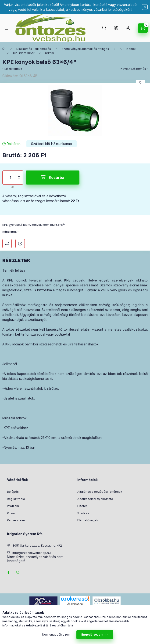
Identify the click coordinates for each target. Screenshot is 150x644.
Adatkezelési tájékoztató (95, 499)
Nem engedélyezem (56, 637)
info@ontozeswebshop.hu (32, 553)
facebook (8, 572)
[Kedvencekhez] (141, 82)
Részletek (9, 232)
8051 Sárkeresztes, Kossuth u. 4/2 (37, 545)
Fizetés (82, 506)
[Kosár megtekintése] (143, 28)
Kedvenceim (16, 520)
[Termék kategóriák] (7, 28)
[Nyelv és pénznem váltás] (116, 28)
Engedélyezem (92, 637)
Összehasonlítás (7, 244)
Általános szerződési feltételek (100, 492)
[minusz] (19, 181)
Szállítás (83, 513)
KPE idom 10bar (24, 53)
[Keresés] (104, 28)
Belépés (13, 492)
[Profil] (128, 28)
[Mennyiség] (11, 178)
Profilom (13, 506)
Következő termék (133, 69)
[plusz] (19, 174)
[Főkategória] (4, 49)
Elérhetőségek (88, 520)
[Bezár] (145, 7)
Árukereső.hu (75, 604)
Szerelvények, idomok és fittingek (85, 49)
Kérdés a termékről (20, 244)
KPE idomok (128, 49)
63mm (50, 53)
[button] (75, 110)
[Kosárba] (53, 178)
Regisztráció (16, 499)
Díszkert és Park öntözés (34, 49)
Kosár (11, 513)
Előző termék (13, 69)
